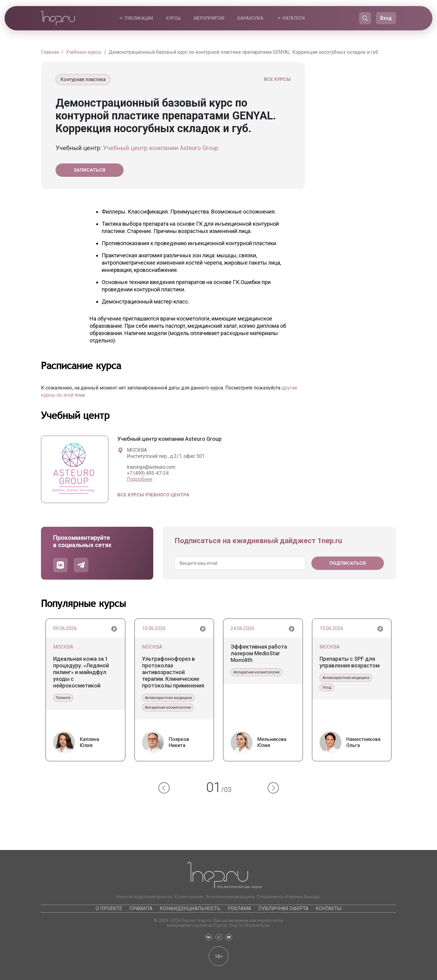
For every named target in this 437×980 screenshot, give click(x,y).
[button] (164, 788)
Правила (141, 908)
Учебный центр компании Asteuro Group (161, 148)
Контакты (329, 908)
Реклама (239, 908)
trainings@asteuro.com (151, 467)
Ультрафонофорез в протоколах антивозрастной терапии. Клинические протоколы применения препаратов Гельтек (173, 672)
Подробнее (140, 479)
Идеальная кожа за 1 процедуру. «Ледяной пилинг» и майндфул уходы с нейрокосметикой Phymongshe (81, 672)
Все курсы (277, 79)
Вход (386, 18)
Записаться (90, 170)
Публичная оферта (283, 908)
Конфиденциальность (190, 908)
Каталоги (294, 18)
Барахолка (251, 18)
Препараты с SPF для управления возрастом (350, 662)
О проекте (109, 908)
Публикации (139, 18)
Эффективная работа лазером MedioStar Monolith (259, 653)
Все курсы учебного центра (153, 495)
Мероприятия (209, 18)
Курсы (173, 18)
